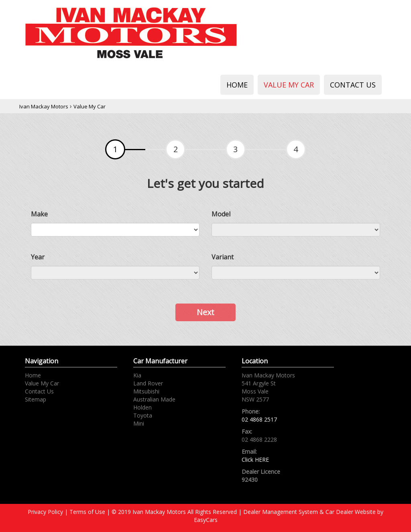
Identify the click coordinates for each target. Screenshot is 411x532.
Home (237, 85)
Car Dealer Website (351, 512)
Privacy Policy (46, 512)
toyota (143, 415)
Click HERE (255, 460)
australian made (154, 399)
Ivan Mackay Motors (44, 106)
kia (137, 375)
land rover (148, 383)
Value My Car (289, 85)
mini (139, 423)
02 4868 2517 (259, 419)
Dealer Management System (281, 512)
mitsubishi (146, 391)
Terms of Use (88, 512)
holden (142, 407)
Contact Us (353, 85)
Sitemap (36, 399)
